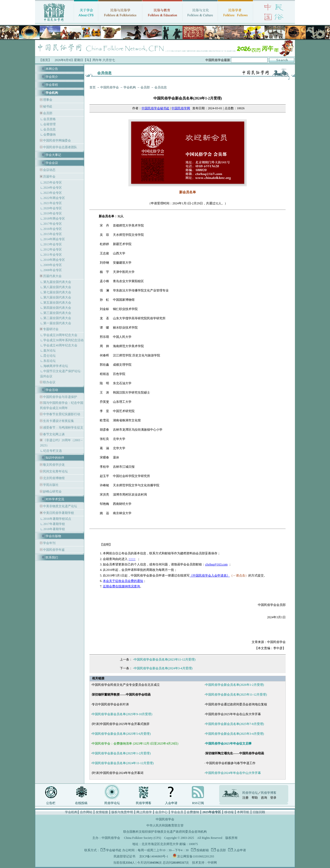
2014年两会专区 (54, 239)
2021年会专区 (53, 203)
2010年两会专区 (54, 260)
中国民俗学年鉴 (53, 550)
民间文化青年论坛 (55, 471)
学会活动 (52, 390)
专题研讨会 (51, 329)
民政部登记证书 (125, 856)
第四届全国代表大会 (57, 308)
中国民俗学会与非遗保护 (60, 397)
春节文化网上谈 (53, 434)
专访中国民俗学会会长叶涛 (110, 704)
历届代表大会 (52, 276)
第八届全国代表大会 (57, 287)
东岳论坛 (49, 361)
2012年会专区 (53, 249)
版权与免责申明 (122, 812)
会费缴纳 (49, 135)
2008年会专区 (53, 270)
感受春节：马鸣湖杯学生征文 (63, 428)
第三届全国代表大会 (57, 313)
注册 (245, 798)
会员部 (48, 113)
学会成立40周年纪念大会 (60, 345)
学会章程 (52, 85)
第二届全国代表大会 (57, 318)
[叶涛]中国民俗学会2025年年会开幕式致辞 (121, 724)
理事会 (47, 100)
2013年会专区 (53, 244)
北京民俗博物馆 (53, 478)
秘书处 (47, 106)
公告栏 (51, 803)
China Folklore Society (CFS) (143, 838)
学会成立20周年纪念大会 (60, 335)
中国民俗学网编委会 (57, 140)
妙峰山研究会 (52, 491)
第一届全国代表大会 (57, 323)
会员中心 (161, 812)
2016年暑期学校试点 (57, 519)
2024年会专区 (53, 188)
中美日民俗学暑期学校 (59, 513)
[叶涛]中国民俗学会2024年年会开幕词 (118, 773)
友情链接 (102, 812)
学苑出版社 (50, 485)
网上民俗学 (144, 812)
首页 (93, 87)
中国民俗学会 (110, 87)
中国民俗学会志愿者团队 (60, 147)
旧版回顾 (259, 812)
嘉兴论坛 (49, 350)
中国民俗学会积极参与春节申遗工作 (230, 763)
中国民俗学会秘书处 (155, 108)
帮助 (255, 798)
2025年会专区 (53, 182)
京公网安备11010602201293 (196, 856)
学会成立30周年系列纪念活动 (63, 340)
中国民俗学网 (181, 108)
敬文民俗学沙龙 (53, 465)
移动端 (229, 812)
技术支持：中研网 (204, 863)
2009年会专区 (53, 265)
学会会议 (52, 163)
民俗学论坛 (112, 803)
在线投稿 (81, 803)
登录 (273, 798)
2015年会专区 (53, 234)
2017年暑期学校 (54, 524)
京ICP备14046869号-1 (154, 856)
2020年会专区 (53, 208)
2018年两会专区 (54, 219)
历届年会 (49, 177)
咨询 (264, 798)
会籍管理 (49, 124)
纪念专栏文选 (53, 451)
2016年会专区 (53, 229)
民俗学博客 (144, 803)
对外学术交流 (55, 499)
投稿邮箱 (202, 850)
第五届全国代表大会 (57, 303)
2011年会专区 (53, 255)
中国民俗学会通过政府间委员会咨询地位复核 (236, 704)
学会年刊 (49, 543)
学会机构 (130, 87)
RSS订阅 (198, 803)
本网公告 (52, 69)
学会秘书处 (114, 850)
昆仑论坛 (49, 356)
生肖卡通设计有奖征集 (58, 421)
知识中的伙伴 (55, 458)
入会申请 (171, 803)
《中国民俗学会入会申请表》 (210, 575)
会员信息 (49, 129)
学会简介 (52, 77)
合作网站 (86, 812)
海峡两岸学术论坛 (56, 366)
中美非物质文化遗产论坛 (60, 506)
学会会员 (177, 812)
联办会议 (49, 382)
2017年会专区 (53, 224)
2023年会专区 (53, 193)
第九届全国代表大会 (57, 282)
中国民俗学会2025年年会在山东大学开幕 (233, 714)
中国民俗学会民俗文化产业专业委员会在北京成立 (126, 685)
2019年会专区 (53, 213)
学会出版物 (53, 536)
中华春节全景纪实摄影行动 (61, 414)
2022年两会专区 (54, 198)
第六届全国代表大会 (57, 297)
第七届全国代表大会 (57, 292)
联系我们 (52, 557)
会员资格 (49, 119)
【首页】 (45, 60)
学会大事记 (53, 155)
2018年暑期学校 (54, 529)
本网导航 (243, 812)
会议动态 (49, 170)
